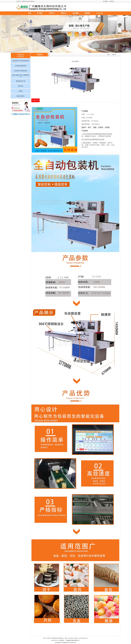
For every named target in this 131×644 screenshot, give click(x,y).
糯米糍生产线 (67, 643)
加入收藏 (105, 1)
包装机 (21, 91)
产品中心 (52, 13)
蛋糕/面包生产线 (21, 81)
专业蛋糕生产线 (59, 643)
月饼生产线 (73, 643)
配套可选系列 (21, 96)
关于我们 (40, 13)
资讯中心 (64, 13)
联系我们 (88, 13)
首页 (30, 13)
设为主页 (112, 1)
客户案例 (76, 13)
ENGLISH (99, 13)
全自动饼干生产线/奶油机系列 (21, 61)
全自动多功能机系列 (21, 66)
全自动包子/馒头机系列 (21, 71)
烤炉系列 (21, 86)
